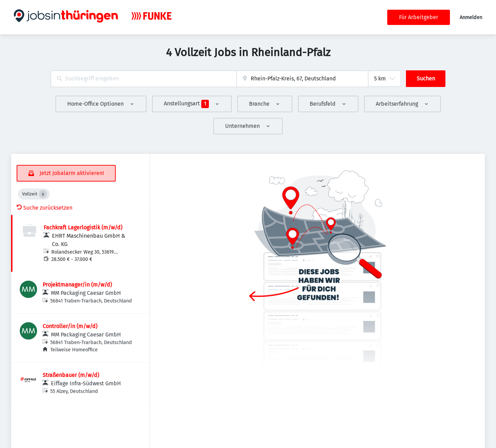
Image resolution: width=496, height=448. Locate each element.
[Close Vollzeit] (43, 194)
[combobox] (144, 79)
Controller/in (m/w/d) (70, 326)
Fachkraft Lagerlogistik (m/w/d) (83, 227)
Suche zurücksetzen (45, 208)
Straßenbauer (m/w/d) (71, 375)
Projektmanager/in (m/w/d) (77, 285)
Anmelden (471, 17)
